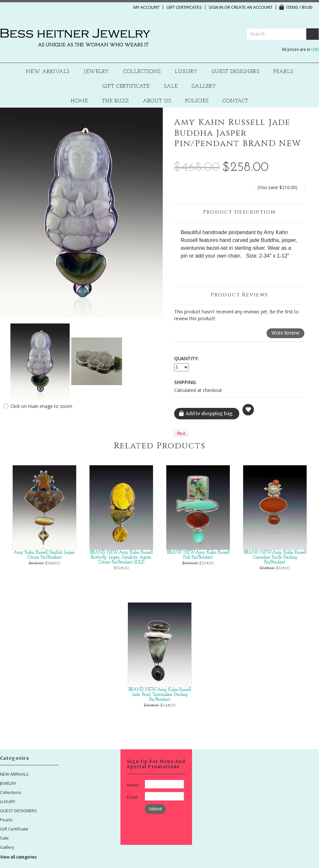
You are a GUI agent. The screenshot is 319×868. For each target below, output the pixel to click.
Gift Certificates (184, 7)
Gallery (204, 87)
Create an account (252, 7)
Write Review (285, 333)
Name (133, 785)
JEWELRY (97, 72)
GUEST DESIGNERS (236, 72)
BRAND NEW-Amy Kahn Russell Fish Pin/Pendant (198, 555)
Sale (171, 87)
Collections (142, 72)
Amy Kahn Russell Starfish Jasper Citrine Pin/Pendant (44, 555)
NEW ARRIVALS (48, 72)
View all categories (18, 857)
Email (132, 797)
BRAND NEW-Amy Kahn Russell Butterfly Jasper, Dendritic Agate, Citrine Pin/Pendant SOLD (121, 557)
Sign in (216, 7)
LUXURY (186, 72)
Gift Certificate (126, 87)
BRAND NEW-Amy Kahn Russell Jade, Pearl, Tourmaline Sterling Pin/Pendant (160, 695)
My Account (146, 7)
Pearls (283, 72)
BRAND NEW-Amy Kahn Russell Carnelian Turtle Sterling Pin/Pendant (275, 557)
